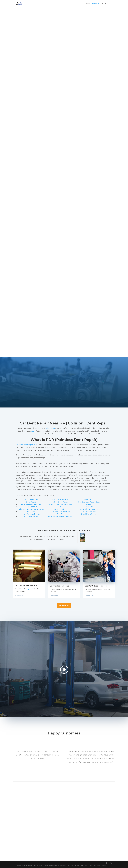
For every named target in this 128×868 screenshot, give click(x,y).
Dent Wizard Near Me (89, 509)
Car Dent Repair (31, 516)
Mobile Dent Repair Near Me (60, 516)
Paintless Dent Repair (31, 500)
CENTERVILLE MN (79, 866)
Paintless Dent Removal (31, 504)
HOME (60, 866)
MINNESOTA (68, 866)
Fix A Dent (89, 500)
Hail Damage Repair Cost (89, 502)
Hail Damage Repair (31, 514)
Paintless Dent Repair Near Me (31, 509)
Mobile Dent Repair (60, 502)
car (33, 431)
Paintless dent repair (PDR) (27, 445)
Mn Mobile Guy (60, 509)
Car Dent (89, 504)
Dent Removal (31, 507)
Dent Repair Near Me (60, 500)
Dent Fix (60, 514)
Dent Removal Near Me (60, 511)
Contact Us (105, 4)
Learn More (19, 595)
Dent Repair (96, 4)
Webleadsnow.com (30, 866)
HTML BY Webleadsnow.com (48, 866)
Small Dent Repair (89, 514)
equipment (29, 589)
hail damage (50, 428)
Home (88, 4)
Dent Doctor (31, 512)
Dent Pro (89, 507)
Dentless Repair (89, 512)
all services (64, 606)
